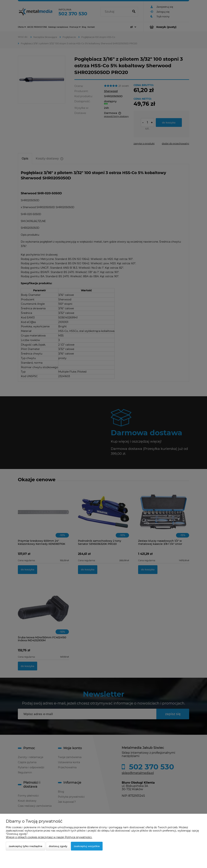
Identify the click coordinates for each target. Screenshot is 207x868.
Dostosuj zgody (58, 846)
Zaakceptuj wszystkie (87, 846)
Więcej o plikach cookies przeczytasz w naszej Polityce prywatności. (49, 837)
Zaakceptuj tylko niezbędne (26, 846)
